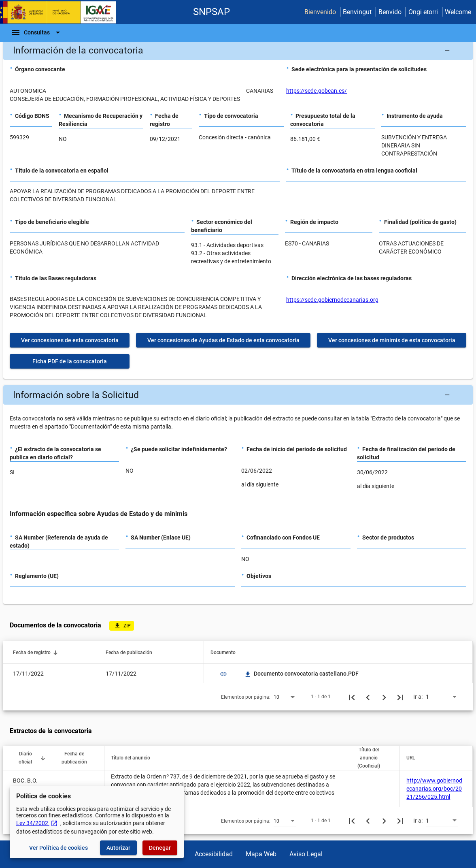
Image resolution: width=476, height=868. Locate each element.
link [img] (223, 674)
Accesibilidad (214, 854)
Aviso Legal (306, 854)
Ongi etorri (423, 12)
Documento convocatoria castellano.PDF (301, 674)
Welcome (458, 12)
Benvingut (357, 12)
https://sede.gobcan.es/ (317, 91)
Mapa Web (261, 854)
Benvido (390, 12)
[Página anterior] (368, 697)
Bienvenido (320, 12)
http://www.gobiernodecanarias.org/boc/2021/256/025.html (434, 789)
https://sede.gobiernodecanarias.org (332, 300)
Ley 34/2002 (37, 823)
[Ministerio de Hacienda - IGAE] (62, 12)
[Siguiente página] (384, 697)
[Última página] (400, 697)
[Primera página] (352, 697)
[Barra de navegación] (37, 32)
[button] (238, 50)
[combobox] (285, 697)
